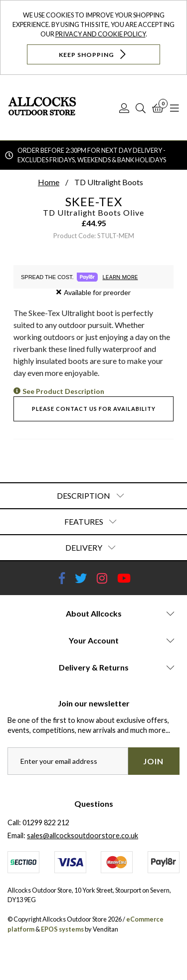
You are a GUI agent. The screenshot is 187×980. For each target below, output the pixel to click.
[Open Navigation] (175, 108)
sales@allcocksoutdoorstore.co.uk (83, 835)
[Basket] (158, 108)
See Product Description (63, 391)
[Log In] (124, 108)
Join (153, 761)
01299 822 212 (46, 822)
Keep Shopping (93, 54)
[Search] (141, 108)
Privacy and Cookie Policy (100, 34)
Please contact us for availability (94, 409)
